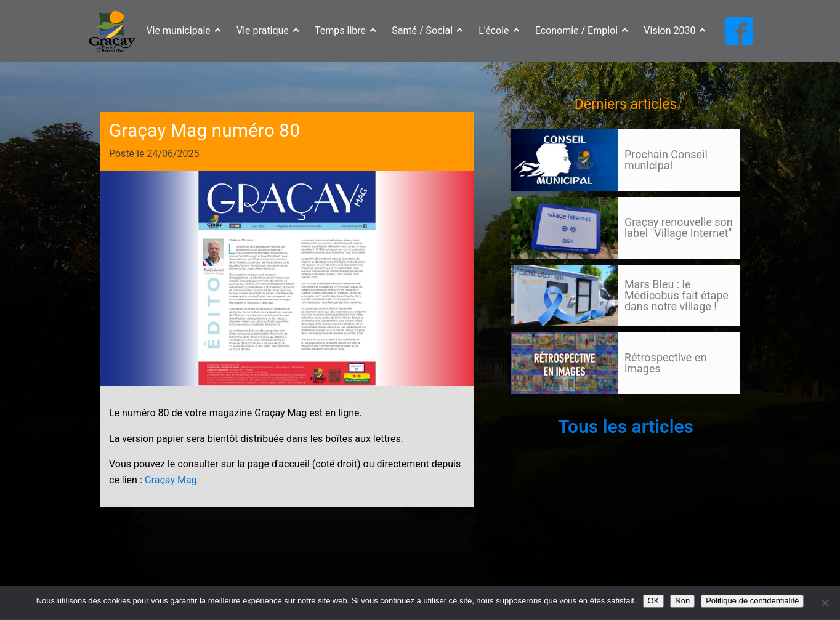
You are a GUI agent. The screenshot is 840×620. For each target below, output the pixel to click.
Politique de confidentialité (752, 601)
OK (654, 601)
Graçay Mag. (172, 480)
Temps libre (345, 30)
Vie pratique (268, 30)
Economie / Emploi (582, 30)
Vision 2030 (675, 30)
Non (682, 601)
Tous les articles (626, 426)
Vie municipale (184, 30)
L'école (499, 30)
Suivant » (556, 406)
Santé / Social (427, 30)
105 (535, 406)
